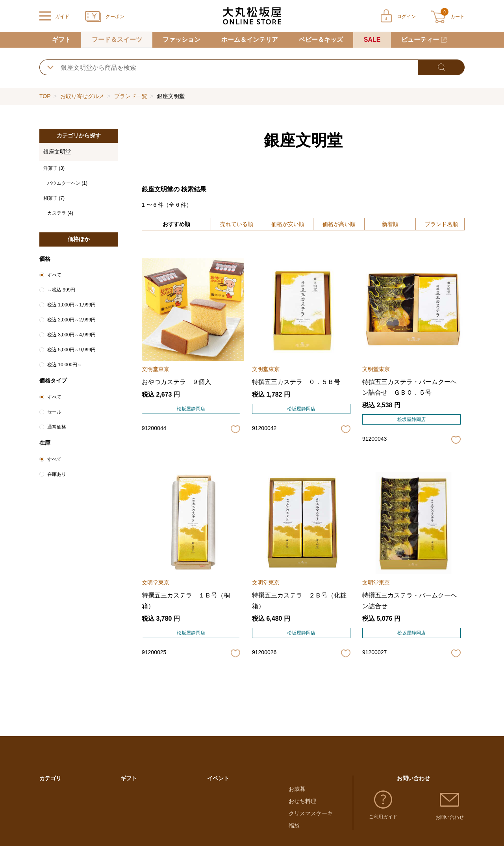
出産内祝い (134, 809)
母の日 (215, 820)
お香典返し (134, 833)
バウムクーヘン (67, 183)
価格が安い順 (288, 224)
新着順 (390, 224)
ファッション (182, 40)
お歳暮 (297, 796)
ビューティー (420, 40)
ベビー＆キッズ (321, 40)
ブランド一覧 (131, 96)
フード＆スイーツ (117, 40)
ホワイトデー (224, 809)
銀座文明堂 (57, 152)
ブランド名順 (441, 224)
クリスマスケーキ (311, 820)
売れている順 (237, 224)
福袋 (294, 833)
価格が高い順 (339, 224)
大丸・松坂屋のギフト (148, 796)
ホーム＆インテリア (250, 40)
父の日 (215, 833)
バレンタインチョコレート (240, 796)
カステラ (60, 213)
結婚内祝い (134, 820)
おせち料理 (302, 809)
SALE (372, 40)
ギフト (61, 40)
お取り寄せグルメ (82, 96)
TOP (45, 96)
